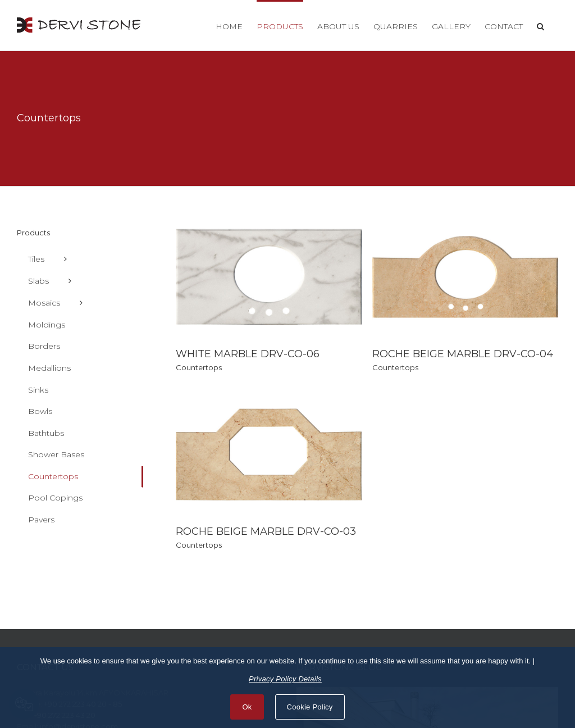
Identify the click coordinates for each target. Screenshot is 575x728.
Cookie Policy (310, 707)
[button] (540, 25)
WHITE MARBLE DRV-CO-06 (248, 354)
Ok (247, 707)
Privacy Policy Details (285, 679)
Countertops (199, 367)
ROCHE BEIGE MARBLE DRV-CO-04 (457, 354)
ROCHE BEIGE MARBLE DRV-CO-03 (292, 515)
